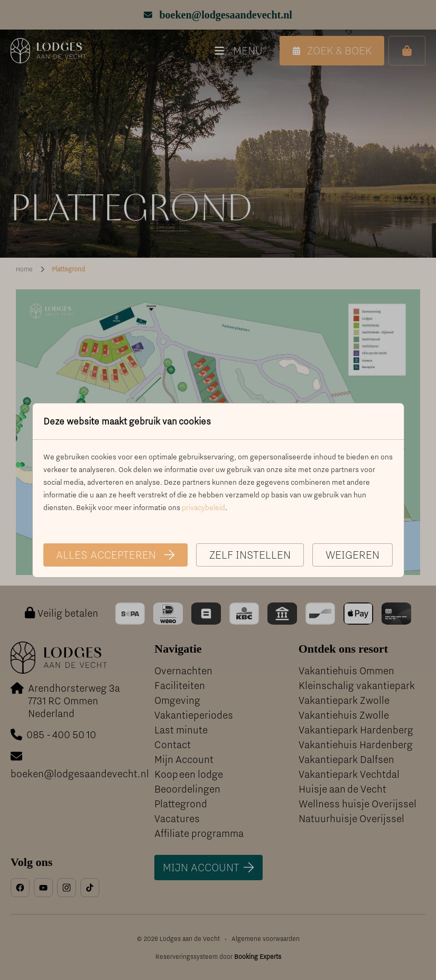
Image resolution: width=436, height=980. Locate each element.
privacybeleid (203, 507)
